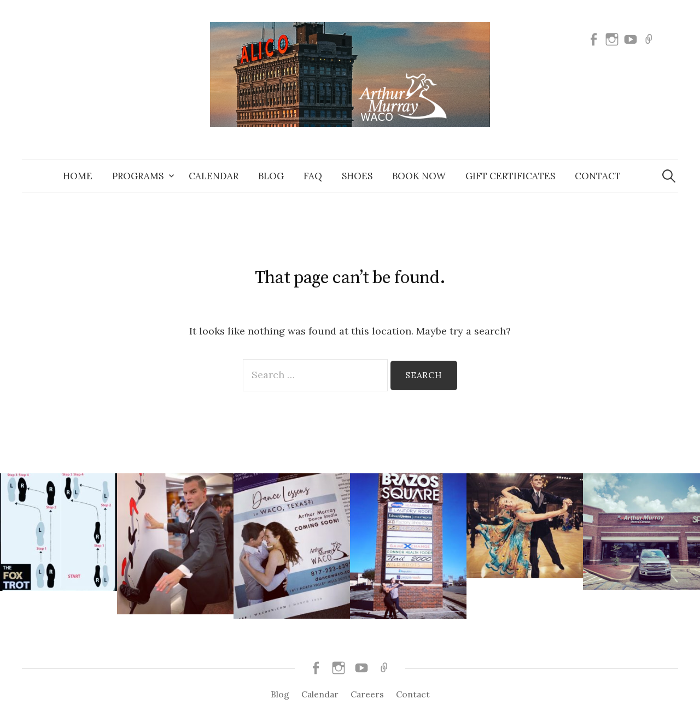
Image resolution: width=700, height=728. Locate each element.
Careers (367, 694)
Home (78, 176)
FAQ (313, 176)
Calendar (214, 176)
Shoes (357, 176)
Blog (271, 176)
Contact (598, 176)
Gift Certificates (510, 176)
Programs (138, 176)
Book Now (419, 176)
